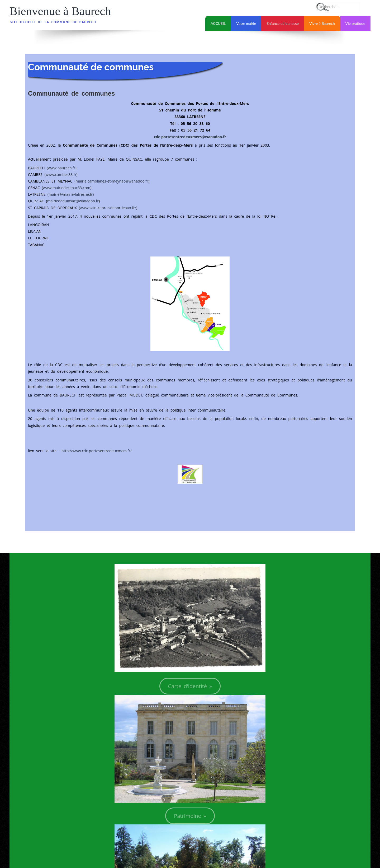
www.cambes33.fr (61, 174)
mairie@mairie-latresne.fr (71, 194)
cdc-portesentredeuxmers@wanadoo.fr (190, 137)
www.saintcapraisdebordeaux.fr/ (108, 208)
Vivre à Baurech (322, 23)
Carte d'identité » (190, 686)
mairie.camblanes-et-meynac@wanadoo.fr (112, 181)
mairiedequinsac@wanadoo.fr (73, 201)
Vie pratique (355, 23)
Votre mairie (246, 23)
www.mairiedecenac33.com (67, 188)
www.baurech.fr (61, 168)
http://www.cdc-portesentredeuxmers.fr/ (97, 451)
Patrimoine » (190, 816)
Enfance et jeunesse (283, 23)
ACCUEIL (218, 23)
